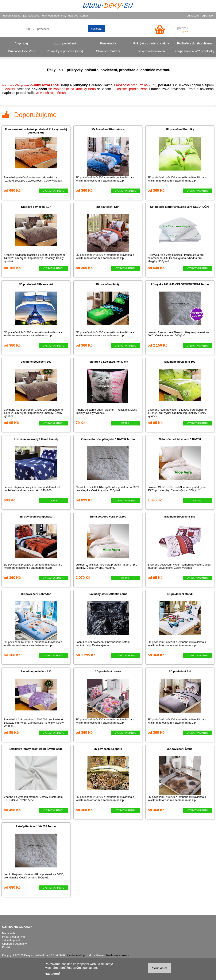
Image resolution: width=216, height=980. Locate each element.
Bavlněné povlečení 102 (180, 362)
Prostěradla (108, 43)
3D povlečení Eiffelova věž (36, 284)
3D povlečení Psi (180, 671)
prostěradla (25, 93)
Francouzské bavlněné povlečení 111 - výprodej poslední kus (36, 131)
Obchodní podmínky (14, 944)
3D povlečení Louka (108, 671)
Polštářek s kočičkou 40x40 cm (108, 362)
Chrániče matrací (108, 51)
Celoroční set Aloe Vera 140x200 (180, 439)
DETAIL (126, 423)
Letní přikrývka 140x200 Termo (36, 826)
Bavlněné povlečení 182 (180, 517)
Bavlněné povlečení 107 (36, 362)
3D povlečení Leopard (108, 749)
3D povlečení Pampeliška (36, 517)
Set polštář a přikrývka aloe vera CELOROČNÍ (180, 207)
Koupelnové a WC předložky (194, 51)
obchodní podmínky (54, 16)
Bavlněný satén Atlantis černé (108, 594)
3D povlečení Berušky (180, 129)
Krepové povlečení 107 (36, 207)
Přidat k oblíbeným (13, 937)
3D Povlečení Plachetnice (108, 129)
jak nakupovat (32, 16)
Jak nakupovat (11, 940)
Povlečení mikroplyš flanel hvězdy (36, 439)
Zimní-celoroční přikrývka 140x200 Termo (108, 439)
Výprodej (22, 43)
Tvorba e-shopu (76, 955)
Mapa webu (9, 933)
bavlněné (32, 89)
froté (192, 89)
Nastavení (52, 974)
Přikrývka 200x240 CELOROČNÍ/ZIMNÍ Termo (180, 284)
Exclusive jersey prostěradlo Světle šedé (36, 749)
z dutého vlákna (87, 85)
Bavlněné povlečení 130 (36, 671)
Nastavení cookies (117, 955)
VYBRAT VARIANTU (53, 191)
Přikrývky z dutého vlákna (151, 43)
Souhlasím (160, 968)
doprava (73, 16)
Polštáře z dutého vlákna (194, 43)
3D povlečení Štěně (180, 749)
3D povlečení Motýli (180, 594)
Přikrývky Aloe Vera (22, 51)
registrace (207, 16)
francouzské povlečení (168, 89)
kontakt (85, 16)
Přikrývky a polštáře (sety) (65, 51)
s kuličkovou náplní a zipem (186, 85)
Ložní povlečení (65, 43)
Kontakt (7, 947)
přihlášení (193, 16)
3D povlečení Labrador (36, 594)
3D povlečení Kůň (108, 207)
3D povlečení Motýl (108, 284)
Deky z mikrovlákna (151, 51)
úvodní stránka (12, 16)
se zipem (104, 89)
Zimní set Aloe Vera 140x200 (108, 517)
